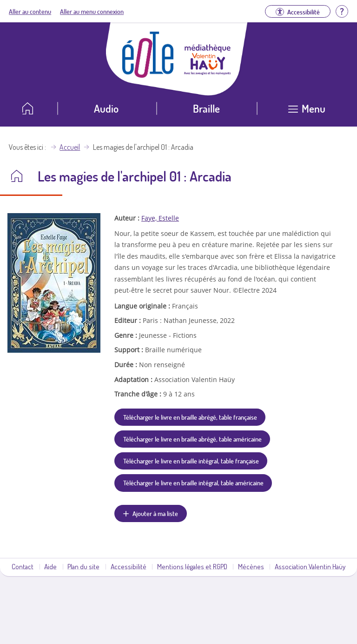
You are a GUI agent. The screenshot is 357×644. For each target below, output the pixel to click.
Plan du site (83, 566)
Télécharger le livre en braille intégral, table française (191, 461)
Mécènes (251, 566)
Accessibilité (129, 566)
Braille (206, 108)
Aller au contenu (30, 11)
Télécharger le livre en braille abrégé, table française (190, 417)
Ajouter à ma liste (155, 513)
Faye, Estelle (160, 218)
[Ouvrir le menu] (307, 112)
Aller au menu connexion (92, 11)
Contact (23, 566)
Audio (106, 108)
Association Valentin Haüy (310, 566)
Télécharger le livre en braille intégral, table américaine (193, 483)
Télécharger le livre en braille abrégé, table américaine (192, 439)
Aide (50, 566)
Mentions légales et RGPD (192, 566)
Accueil (70, 147)
